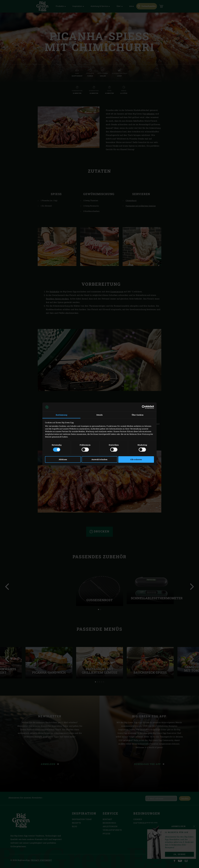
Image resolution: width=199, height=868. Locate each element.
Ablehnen (63, 460)
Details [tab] (100, 415)
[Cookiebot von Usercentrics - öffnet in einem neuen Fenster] (143, 407)
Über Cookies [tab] (138, 415)
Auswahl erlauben (99, 460)
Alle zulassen (136, 460)
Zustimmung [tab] (61, 415)
